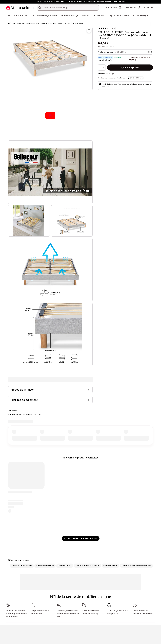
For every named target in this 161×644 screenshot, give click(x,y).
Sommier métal (110, 501)
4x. (110, 74)
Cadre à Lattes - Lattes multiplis (136, 501)
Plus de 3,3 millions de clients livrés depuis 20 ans (68, 549)
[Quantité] (102, 68)
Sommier (67, 23)
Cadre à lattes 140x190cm (87, 501)
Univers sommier (56, 23)
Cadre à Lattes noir (45, 501)
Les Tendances (120, 78)
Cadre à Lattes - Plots (22, 501)
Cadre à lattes (78, 23)
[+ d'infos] (135, 60)
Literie (13, 23)
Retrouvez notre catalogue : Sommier (25, 350)
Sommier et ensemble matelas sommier (32, 23)
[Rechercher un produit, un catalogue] (40, 8)
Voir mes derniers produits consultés (81, 474)
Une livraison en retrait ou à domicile (143, 547)
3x (107, 74)
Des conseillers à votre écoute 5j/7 (91, 547)
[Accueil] (9, 24)
